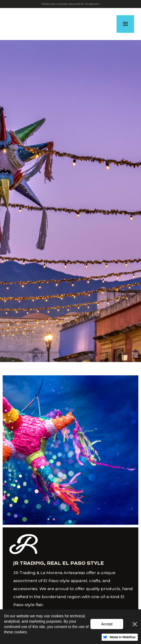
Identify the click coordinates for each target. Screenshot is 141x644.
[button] (125, 24)
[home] (9, 24)
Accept (107, 624)
